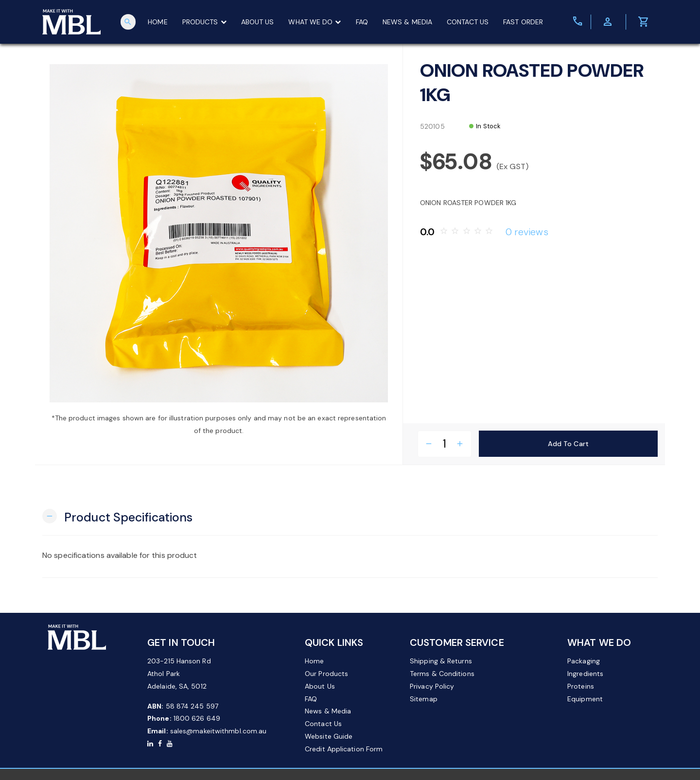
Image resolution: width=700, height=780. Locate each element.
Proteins (581, 686)
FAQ (363, 22)
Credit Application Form (344, 749)
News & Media (328, 711)
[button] (117, 516)
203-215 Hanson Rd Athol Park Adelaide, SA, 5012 (179, 674)
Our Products (326, 674)
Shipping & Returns (441, 661)
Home (314, 661)
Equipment (585, 699)
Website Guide (329, 736)
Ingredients (585, 674)
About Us (320, 686)
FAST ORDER (525, 22)
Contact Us (323, 724)
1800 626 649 (197, 718)
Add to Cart (569, 443)
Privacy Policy (432, 686)
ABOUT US (259, 22)
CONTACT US (470, 22)
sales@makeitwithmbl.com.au (219, 731)
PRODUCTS (206, 22)
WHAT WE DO (316, 22)
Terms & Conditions (442, 674)
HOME (159, 22)
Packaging (584, 661)
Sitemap (424, 699)
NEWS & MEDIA (409, 22)
